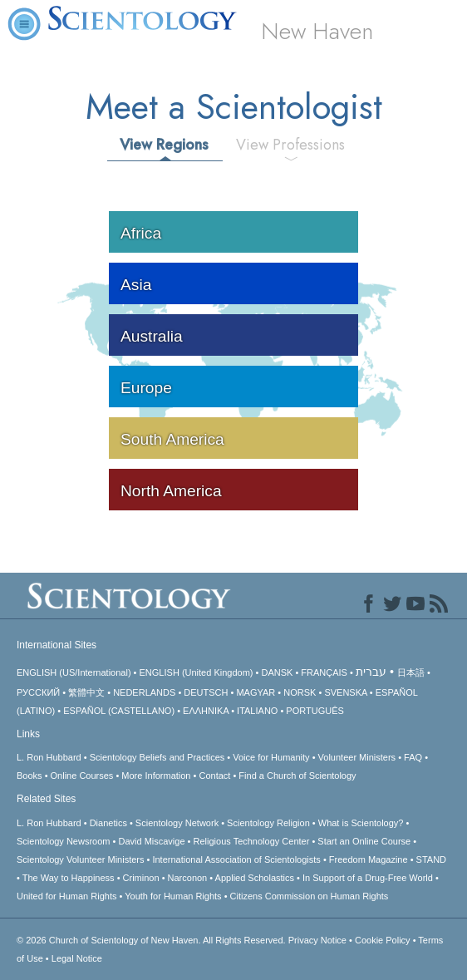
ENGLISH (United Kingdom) (197, 672)
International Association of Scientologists (236, 859)
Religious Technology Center (252, 841)
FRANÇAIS (324, 672)
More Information (156, 776)
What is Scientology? (361, 823)
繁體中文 (86, 692)
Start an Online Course (364, 841)
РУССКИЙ (38, 692)
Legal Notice (77, 958)
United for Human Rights (66, 896)
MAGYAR (256, 692)
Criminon (141, 878)
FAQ (413, 757)
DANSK (277, 672)
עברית (371, 672)
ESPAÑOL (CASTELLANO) (119, 711)
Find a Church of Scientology (297, 776)
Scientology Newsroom (64, 841)
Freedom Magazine (369, 859)
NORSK (300, 692)
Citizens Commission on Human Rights (310, 896)
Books (29, 776)
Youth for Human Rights (173, 896)
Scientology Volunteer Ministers (80, 859)
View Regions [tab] (164, 145)
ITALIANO (257, 711)
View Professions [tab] (290, 145)
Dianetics (108, 823)
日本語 (411, 672)
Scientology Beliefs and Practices (157, 757)
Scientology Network (177, 823)
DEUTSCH (206, 692)
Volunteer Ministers (357, 757)
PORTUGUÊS (315, 711)
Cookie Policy (383, 940)
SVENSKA (345, 692)
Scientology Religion (268, 823)
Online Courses (82, 776)
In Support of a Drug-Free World (368, 878)
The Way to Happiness (69, 878)
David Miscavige (151, 841)
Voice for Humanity (271, 757)
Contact (214, 776)
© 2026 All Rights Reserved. (152, 940)
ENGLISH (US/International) (74, 672)
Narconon (188, 878)
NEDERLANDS (144, 692)
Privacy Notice (317, 940)
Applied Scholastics (255, 878)
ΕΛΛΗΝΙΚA (206, 711)
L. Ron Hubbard (49, 757)
